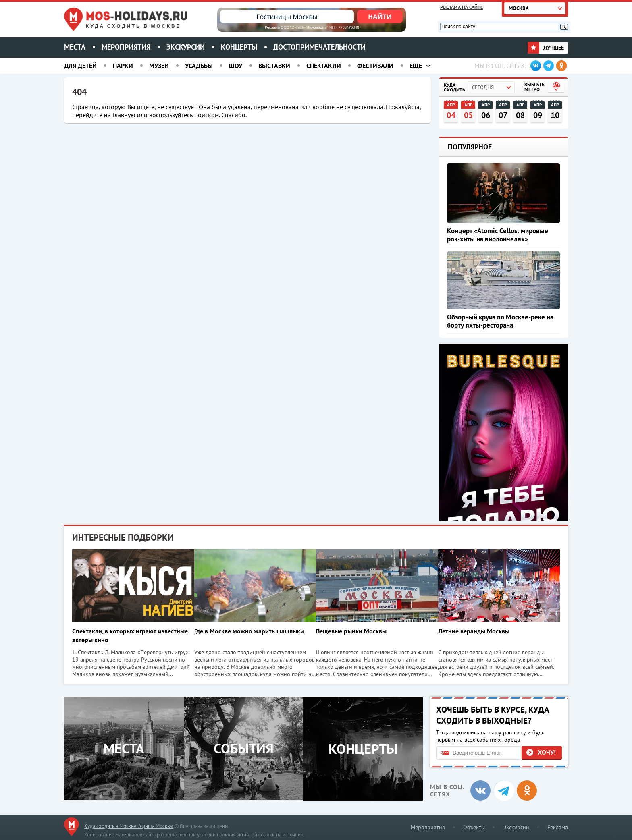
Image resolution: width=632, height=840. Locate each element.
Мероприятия (126, 47)
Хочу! (547, 752)
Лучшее (546, 48)
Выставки (274, 66)
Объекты (474, 826)
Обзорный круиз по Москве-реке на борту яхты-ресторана (500, 321)
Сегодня (483, 87)
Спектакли (324, 66)
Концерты (239, 47)
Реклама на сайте (462, 7)
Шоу (236, 66)
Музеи (159, 66)
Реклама (558, 826)
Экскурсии (186, 47)
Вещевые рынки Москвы (354, 631)
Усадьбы (199, 66)
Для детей (80, 66)
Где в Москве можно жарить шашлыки (251, 631)
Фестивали (375, 66)
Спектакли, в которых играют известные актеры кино (130, 635)
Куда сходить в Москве (133, 26)
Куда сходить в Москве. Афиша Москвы (129, 825)
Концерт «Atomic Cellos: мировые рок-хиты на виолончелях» (498, 235)
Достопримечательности (319, 47)
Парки (123, 66)
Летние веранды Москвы (479, 631)
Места (75, 47)
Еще (416, 66)
